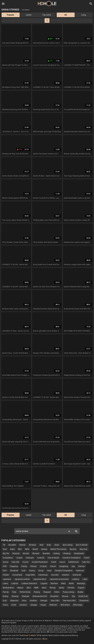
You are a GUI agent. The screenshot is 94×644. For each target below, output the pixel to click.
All (66, 15)
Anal (41, 545)
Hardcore (80, 571)
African (22, 545)
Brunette (46, 553)
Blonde (26, 553)
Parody (6, 592)
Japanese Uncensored (59, 579)
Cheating (67, 553)
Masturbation (8, 588)
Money (53, 588)
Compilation (8, 558)
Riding (5, 596)
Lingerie (44, 583)
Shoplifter (54, 596)
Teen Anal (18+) (69, 601)
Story (24, 601)
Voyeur (43, 605)
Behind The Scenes (58, 549)
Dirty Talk (15, 562)
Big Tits (6, 553)
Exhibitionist (74, 562)
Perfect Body (25, 592)
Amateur (32, 545)
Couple (19, 558)
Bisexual (16, 553)
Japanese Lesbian (22, 579)
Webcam (53, 605)
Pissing (37, 592)
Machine (54, 583)
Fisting (24, 566)
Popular (11, 15)
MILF (29, 588)
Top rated (46, 15)
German (81, 566)
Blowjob (36, 553)
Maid (63, 583)
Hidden (6, 575)
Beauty (44, 549)
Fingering (14, 566)
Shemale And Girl (40, 596)
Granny (32, 571)
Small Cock (83, 596)
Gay (73, 566)
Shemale (25, 596)
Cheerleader (79, 553)
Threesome (84, 601)
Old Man (71, 588)
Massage (81, 583)
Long (83, 15)
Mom (44, 588)
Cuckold (41, 558)
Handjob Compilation (64, 571)
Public (57, 592)
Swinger (44, 601)
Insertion (66, 575)
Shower (65, 596)
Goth (24, 571)
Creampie (30, 558)
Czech (87, 558)
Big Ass (73, 549)
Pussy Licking (68, 592)
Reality (80, 592)
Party (14, 592)
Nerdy (61, 588)
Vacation (23, 605)
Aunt (5, 549)
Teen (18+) (55, 601)
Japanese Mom (40, 579)
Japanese (7, 579)
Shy (73, 596)
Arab (49, 545)
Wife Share (65, 605)
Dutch (54, 562)
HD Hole (47, 4)
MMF (36, 588)
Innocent (55, 575)
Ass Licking (68, 545)
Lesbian (15, 583)
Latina (5, 583)
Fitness (33, 566)
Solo (5, 601)
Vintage (34, 605)
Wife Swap (78, 605)
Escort (62, 562)
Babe (12, 549)
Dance (5, 562)
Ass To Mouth (82, 545)
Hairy (49, 571)
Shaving (15, 596)
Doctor (26, 562)
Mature (20, 588)
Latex (85, 579)
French (53, 566)
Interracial (77, 575)
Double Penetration (40, 562)
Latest (29, 15)
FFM (5, 566)
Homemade (17, 575)
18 (4, 545)
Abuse (45, 639)
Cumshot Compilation (71, 558)
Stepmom (14, 601)
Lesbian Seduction (29, 583)
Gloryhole (14, 571)
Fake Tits (86, 562)
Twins (5, 605)
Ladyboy (76, 579)
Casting (56, 553)
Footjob (43, 566)
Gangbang (64, 566)
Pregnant (47, 592)
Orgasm (81, 588)
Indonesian (43, 575)
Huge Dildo (30, 575)
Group (41, 571)
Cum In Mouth (53, 558)
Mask (71, 583)
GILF (5, 571)
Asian (57, 545)
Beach (35, 549)
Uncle (14, 605)
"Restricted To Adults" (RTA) (30, 635)
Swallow (33, 601)
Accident (12, 545)
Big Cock (84, 549)
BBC (20, 549)
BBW (27, 549)
